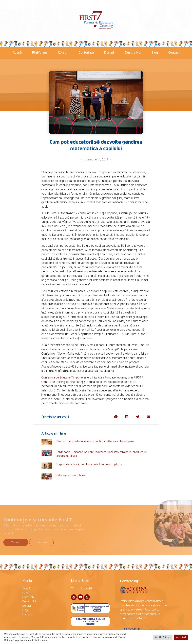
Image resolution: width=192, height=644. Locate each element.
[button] (116, 417)
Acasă (17, 53)
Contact (174, 53)
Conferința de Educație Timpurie (62, 377)
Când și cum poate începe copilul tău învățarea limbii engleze (95, 441)
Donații (109, 53)
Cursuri (63, 53)
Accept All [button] (181, 637)
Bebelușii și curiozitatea (71, 475)
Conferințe (86, 53)
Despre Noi (133, 53)
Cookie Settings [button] (163, 637)
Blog (155, 53)
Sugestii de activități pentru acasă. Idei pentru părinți (89, 464)
